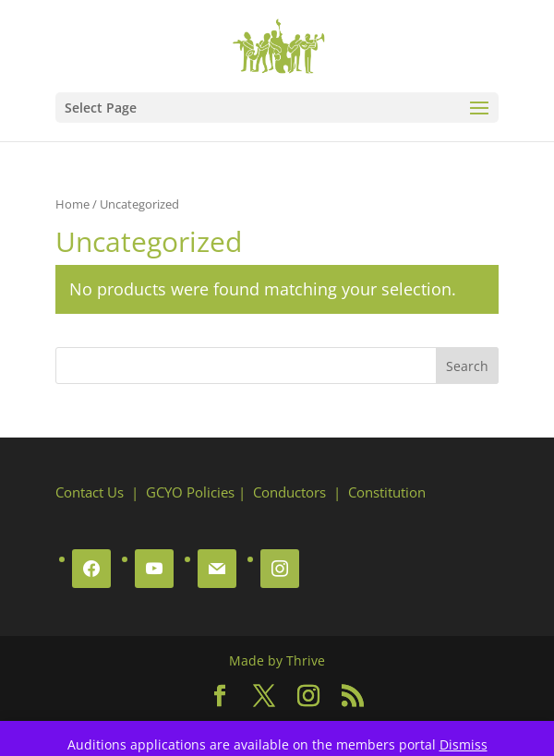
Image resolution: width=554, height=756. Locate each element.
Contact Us (90, 492)
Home (72, 204)
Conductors (289, 492)
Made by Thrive (277, 660)
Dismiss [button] (464, 744)
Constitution (387, 492)
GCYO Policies (190, 492)
